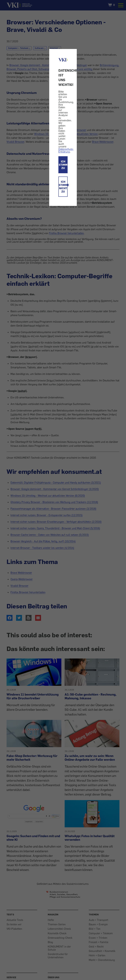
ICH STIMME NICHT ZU (63, 187)
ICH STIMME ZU (63, 165)
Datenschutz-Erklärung (66, 150)
